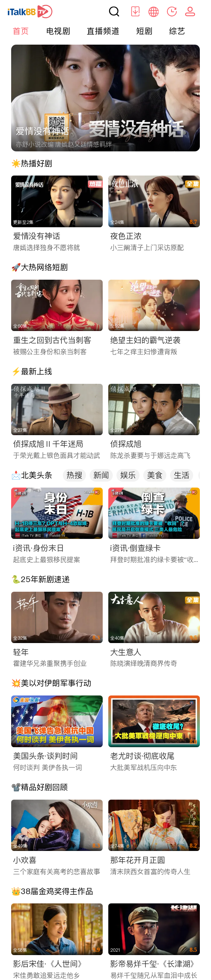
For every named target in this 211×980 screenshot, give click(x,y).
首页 (21, 31)
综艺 (177, 31)
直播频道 (103, 31)
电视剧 (58, 31)
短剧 (144, 31)
